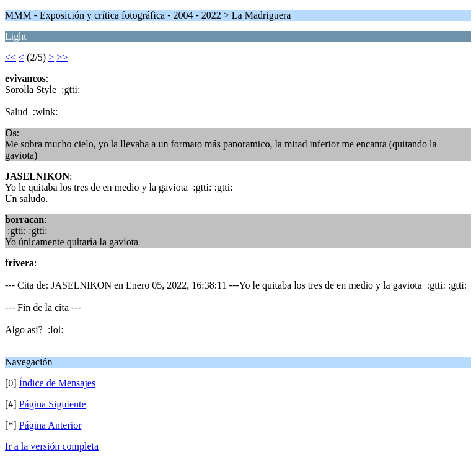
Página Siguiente (53, 404)
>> (62, 57)
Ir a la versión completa (52, 446)
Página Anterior (51, 425)
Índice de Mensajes (58, 383)
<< (11, 57)
